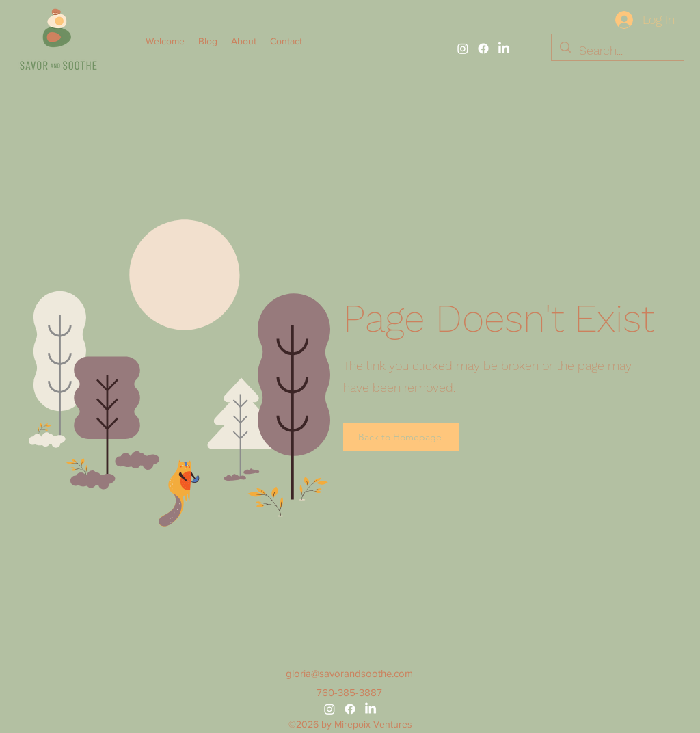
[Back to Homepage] (401, 437)
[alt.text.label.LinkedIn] (504, 49)
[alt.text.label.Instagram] (463, 49)
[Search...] (617, 51)
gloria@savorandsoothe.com (349, 673)
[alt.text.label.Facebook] (483, 49)
